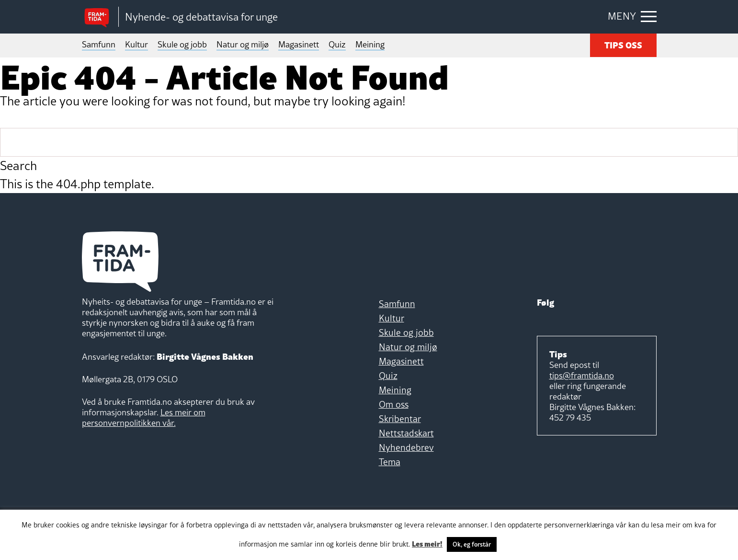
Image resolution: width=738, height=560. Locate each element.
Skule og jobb (182, 44)
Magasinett (299, 44)
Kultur (136, 44)
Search (18, 166)
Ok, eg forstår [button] (472, 544)
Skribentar (400, 419)
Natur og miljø (243, 44)
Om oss (394, 404)
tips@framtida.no (582, 375)
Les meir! (427, 543)
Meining (370, 44)
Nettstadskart (406, 433)
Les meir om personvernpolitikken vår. (144, 417)
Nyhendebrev (406, 447)
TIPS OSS (623, 44)
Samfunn (99, 44)
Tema (390, 462)
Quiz (337, 44)
